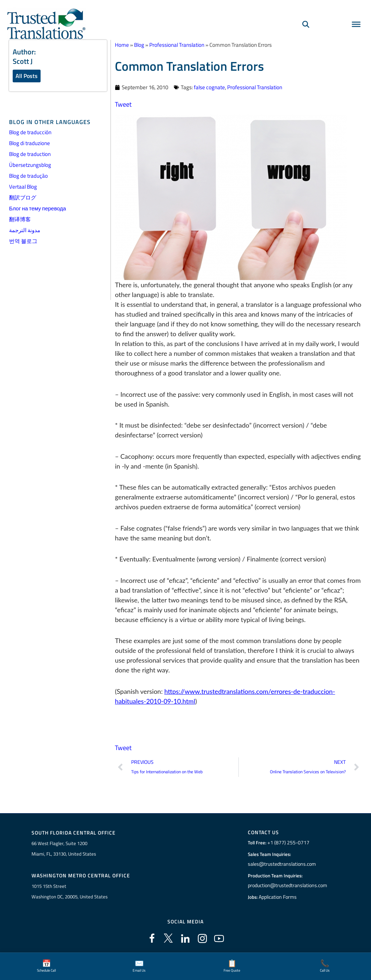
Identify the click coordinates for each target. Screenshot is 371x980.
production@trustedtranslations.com (287, 885)
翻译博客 (20, 220)
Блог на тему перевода (37, 209)
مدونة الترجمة (25, 230)
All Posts (27, 76)
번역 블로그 (23, 241)
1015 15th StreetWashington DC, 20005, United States (70, 891)
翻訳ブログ (23, 198)
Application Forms (279, 897)
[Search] (306, 24)
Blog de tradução (28, 176)
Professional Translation (255, 87)
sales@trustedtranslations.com (282, 864)
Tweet (123, 104)
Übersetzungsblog (30, 165)
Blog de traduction (30, 154)
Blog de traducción (30, 133)
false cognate (209, 87)
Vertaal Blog (23, 187)
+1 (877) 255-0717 (287, 842)
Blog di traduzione (30, 143)
